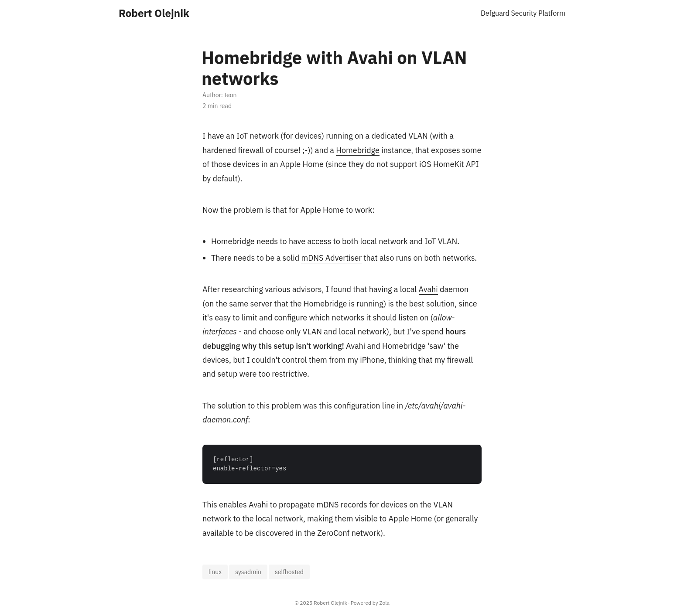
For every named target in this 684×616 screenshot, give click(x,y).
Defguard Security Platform (523, 13)
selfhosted (289, 572)
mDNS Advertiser (331, 258)
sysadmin (248, 572)
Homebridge (358, 150)
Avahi (428, 289)
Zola (385, 603)
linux (215, 572)
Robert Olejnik (154, 13)
